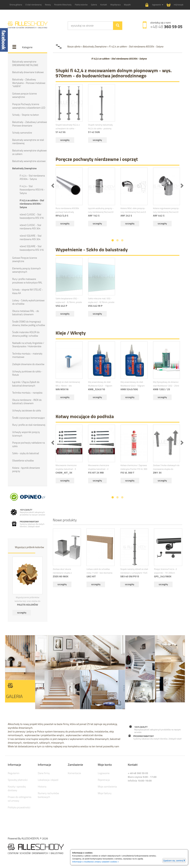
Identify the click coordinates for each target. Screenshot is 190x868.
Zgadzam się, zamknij (174, 861)
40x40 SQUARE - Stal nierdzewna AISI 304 (31, 237)
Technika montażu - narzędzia (27, 392)
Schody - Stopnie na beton (26, 115)
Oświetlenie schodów (23, 460)
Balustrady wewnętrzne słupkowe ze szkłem (29, 152)
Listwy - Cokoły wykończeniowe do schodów (28, 302)
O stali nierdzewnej (34, 5)
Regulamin (14, 772)
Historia (42, 786)
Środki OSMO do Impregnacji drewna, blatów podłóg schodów (29, 323)
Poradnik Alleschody (63, 5)
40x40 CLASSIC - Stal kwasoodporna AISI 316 (32, 216)
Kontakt (104, 5)
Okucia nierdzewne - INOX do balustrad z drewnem (27, 401)
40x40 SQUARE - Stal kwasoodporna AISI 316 (32, 248)
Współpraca (116, 5)
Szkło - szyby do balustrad (26, 453)
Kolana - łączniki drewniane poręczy (26, 469)
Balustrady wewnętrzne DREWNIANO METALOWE (25, 63)
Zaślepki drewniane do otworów (28, 364)
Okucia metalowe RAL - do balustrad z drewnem (26, 312)
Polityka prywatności (19, 806)
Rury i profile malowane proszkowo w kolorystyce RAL (27, 280)
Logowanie (104, 772)
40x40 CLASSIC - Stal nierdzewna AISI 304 (30, 226)
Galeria (94, 5)
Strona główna (16, 5)
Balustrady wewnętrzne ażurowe (29, 161)
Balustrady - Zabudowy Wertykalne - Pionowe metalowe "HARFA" (29, 83)
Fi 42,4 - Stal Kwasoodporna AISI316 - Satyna (32, 189)
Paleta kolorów (81, 5)
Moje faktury (105, 792)
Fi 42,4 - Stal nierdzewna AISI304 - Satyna (32, 177)
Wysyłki (127, 5)
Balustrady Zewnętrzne (24, 168)
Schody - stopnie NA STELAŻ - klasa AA (27, 291)
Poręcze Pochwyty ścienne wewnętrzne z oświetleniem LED (29, 106)
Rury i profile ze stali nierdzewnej (29, 424)
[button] (154, 5)
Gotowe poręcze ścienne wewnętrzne (24, 95)
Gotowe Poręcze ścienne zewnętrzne (25, 259)
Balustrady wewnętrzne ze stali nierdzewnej (28, 141)
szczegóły (22, 612)
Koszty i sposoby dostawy (17, 787)
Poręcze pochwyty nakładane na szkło (28, 444)
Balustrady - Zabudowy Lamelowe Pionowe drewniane (30, 124)
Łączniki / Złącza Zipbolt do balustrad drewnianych (26, 383)
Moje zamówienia (107, 786)
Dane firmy (44, 772)
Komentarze (74, 772)
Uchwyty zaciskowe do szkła (27, 410)
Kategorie (27, 47)
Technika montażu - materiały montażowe (27, 355)
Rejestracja (104, 779)
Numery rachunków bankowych (48, 794)
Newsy (48, 5)
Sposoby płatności (18, 779)
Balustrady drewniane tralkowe (28, 72)
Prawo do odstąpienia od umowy (20, 798)
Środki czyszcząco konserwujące (28, 417)
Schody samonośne (22, 132)
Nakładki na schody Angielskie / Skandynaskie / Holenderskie (28, 344)
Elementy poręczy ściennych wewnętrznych (26, 270)
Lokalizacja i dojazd (48, 779)
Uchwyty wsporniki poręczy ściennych (26, 433)
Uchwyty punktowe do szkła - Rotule (27, 372)
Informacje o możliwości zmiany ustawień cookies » (95, 862)
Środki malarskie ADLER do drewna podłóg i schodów (26, 333)
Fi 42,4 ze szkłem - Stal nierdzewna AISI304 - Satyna (32, 203)
